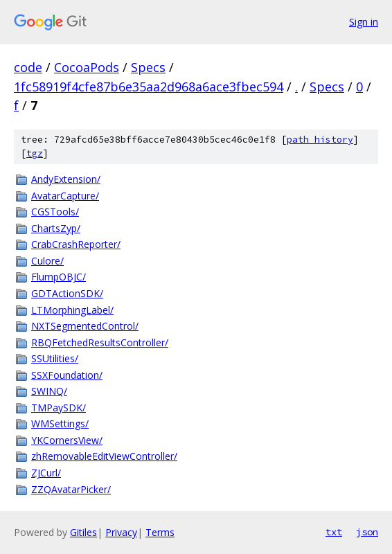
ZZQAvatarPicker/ (71, 489)
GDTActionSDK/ (67, 293)
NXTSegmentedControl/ (85, 326)
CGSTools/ (55, 212)
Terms (160, 532)
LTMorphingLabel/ (72, 310)
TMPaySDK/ (59, 408)
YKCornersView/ (67, 440)
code (28, 67)
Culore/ (47, 261)
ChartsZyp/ (56, 228)
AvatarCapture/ (65, 196)
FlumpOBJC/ (59, 277)
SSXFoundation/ (67, 375)
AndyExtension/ (66, 179)
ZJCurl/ (46, 473)
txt (334, 532)
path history (320, 140)
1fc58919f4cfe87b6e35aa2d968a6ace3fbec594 (149, 87)
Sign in (364, 22)
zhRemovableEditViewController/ (104, 456)
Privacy (121, 532)
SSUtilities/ (55, 358)
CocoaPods (87, 67)
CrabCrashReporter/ (76, 244)
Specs (148, 67)
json (367, 532)
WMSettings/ (60, 423)
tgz (35, 153)
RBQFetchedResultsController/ (100, 342)
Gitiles (83, 532)
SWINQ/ (49, 391)
